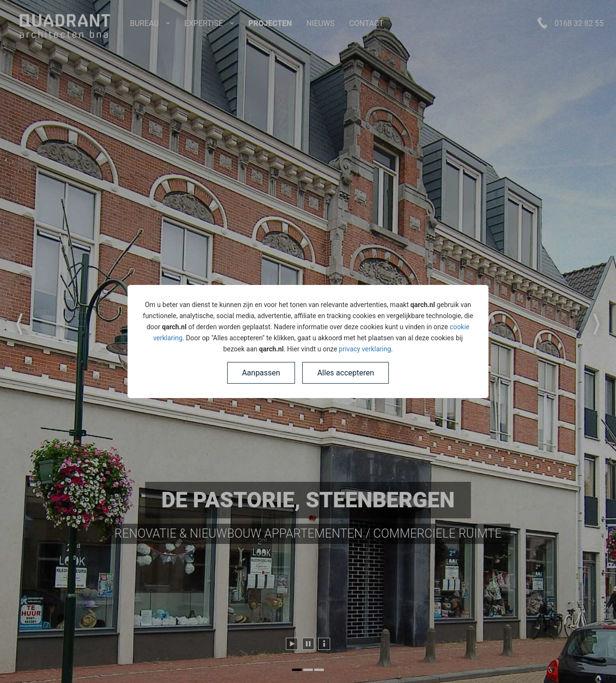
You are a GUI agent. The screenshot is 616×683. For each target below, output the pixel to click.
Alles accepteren (346, 373)
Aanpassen (261, 373)
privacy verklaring (365, 349)
